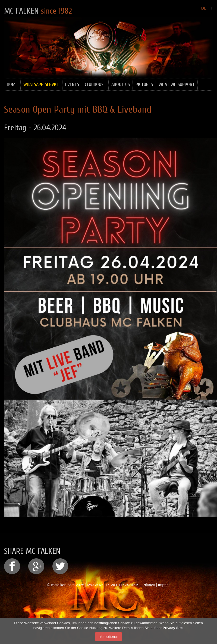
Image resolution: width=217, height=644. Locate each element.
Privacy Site (173, 629)
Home (12, 84)
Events (72, 84)
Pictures (144, 84)
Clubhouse (95, 84)
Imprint (164, 585)
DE (204, 8)
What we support (177, 84)
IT (211, 8)
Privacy (149, 585)
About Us (121, 84)
